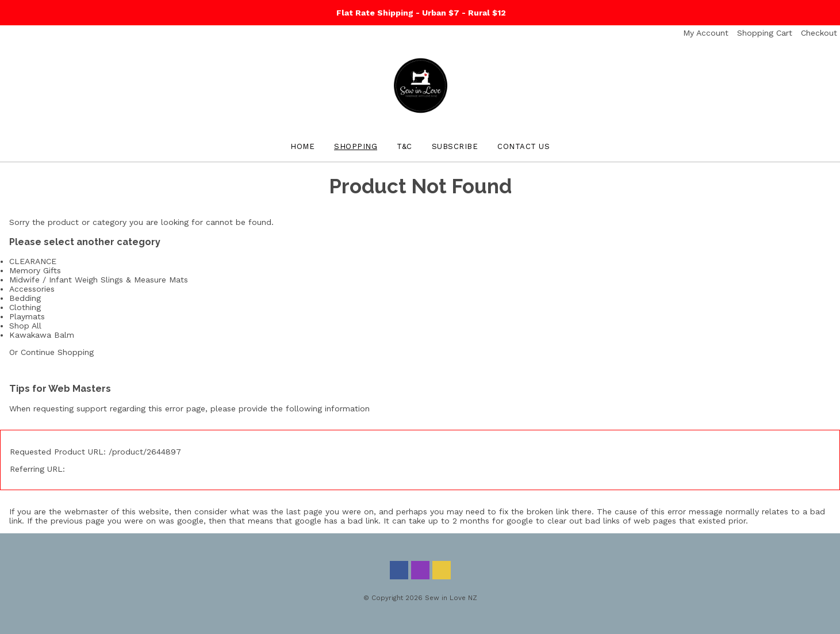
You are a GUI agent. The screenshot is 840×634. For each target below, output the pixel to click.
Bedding (25, 298)
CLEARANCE (33, 261)
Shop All (25, 326)
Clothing (25, 307)
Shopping (356, 146)
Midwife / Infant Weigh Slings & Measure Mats (99, 280)
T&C (404, 146)
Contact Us (523, 146)
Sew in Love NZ (451, 598)
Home (302, 146)
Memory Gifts (35, 270)
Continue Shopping (57, 352)
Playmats (27, 316)
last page (304, 511)
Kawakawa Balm (42, 335)
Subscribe (455, 146)
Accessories (32, 289)
